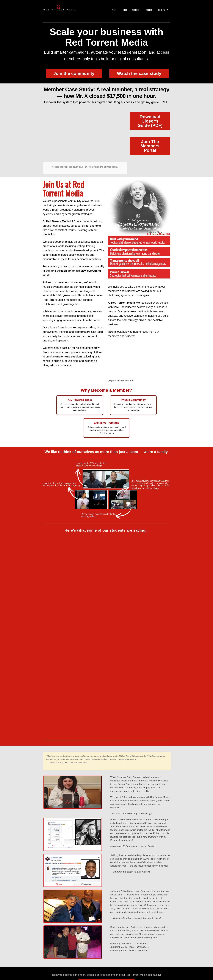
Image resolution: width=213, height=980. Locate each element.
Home (114, 10)
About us (136, 10)
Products (149, 10)
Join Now (161, 10)
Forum (124, 10)
